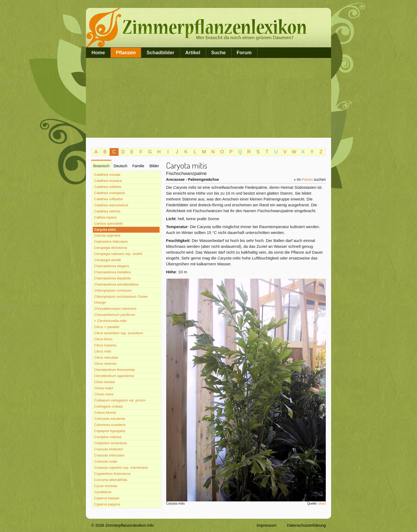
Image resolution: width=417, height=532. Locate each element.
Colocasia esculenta (110, 419)
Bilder (154, 166)
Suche (218, 53)
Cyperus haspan (107, 498)
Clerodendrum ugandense (114, 376)
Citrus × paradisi (107, 327)
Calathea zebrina (107, 211)
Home (98, 53)
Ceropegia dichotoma (111, 248)
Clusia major (104, 388)
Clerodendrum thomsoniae (114, 370)
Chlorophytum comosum (113, 290)
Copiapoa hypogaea (110, 431)
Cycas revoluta (106, 486)
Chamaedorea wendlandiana (116, 284)
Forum (244, 53)
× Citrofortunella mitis (110, 321)
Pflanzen (126, 53)
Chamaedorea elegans (112, 266)
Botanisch (101, 166)
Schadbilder (160, 53)
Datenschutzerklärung (306, 525)
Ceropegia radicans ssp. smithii (118, 254)
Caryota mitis (105, 230)
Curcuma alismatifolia (111, 480)
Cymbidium (103, 492)
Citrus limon (103, 339)
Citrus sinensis (105, 364)
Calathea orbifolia (108, 187)
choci (322, 504)
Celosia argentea (107, 235)
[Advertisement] (208, 98)
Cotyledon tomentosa (110, 443)
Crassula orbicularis (109, 455)
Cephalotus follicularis (111, 242)
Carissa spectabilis (109, 223)
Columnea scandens (110, 425)
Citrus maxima (105, 345)
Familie (138, 166)
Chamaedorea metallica (112, 272)
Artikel (193, 53)
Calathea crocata (107, 175)
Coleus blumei (105, 412)
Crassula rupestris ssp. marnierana (121, 468)
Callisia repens (105, 217)
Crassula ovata (106, 461)
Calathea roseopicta (110, 193)
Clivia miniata (104, 382)
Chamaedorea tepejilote (112, 278)
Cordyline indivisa (108, 437)
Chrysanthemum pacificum (115, 315)
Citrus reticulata (106, 357)
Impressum (266, 525)
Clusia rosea (104, 394)
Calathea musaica (108, 181)
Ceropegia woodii (107, 260)
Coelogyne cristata (109, 406)
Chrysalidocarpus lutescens (115, 309)
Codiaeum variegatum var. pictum (120, 400)
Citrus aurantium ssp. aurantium (119, 333)
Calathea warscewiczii (111, 205)
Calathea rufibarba (108, 199)
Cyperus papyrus (107, 504)
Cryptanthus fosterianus (112, 474)
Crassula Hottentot (109, 449)
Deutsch (120, 166)
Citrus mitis (103, 351)
